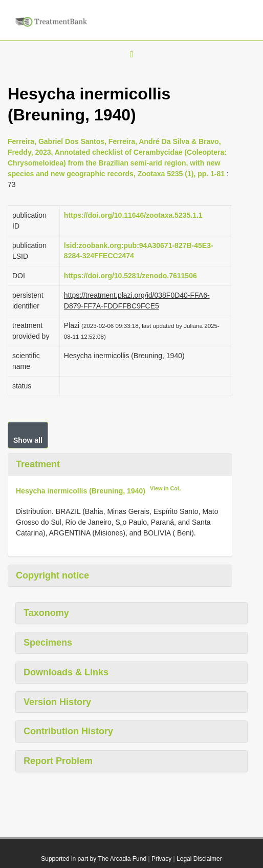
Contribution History (68, 731)
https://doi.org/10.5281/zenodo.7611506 (130, 276)
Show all (28, 440)
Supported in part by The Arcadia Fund (94, 859)
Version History (57, 702)
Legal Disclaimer (199, 859)
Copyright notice (52, 575)
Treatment (38, 464)
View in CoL (165, 488)
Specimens (48, 643)
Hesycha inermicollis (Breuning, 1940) (81, 490)
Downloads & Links (66, 672)
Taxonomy (46, 613)
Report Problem (58, 761)
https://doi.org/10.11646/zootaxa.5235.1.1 (133, 215)
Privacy (161, 859)
